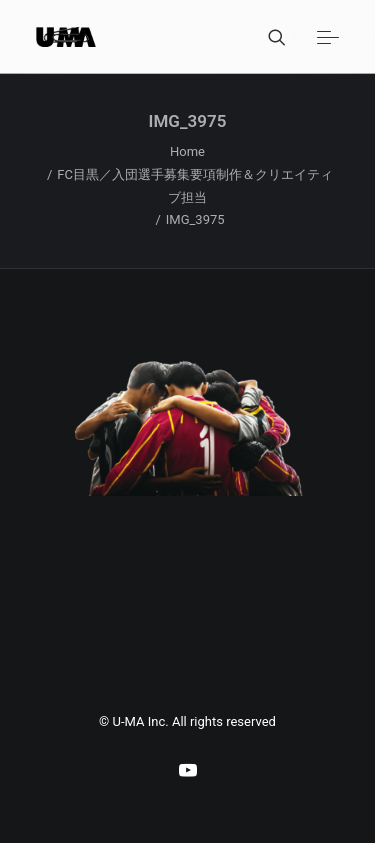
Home (187, 151)
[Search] (268, 37)
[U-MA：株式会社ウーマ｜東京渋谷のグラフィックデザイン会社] (66, 37)
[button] (328, 37)
